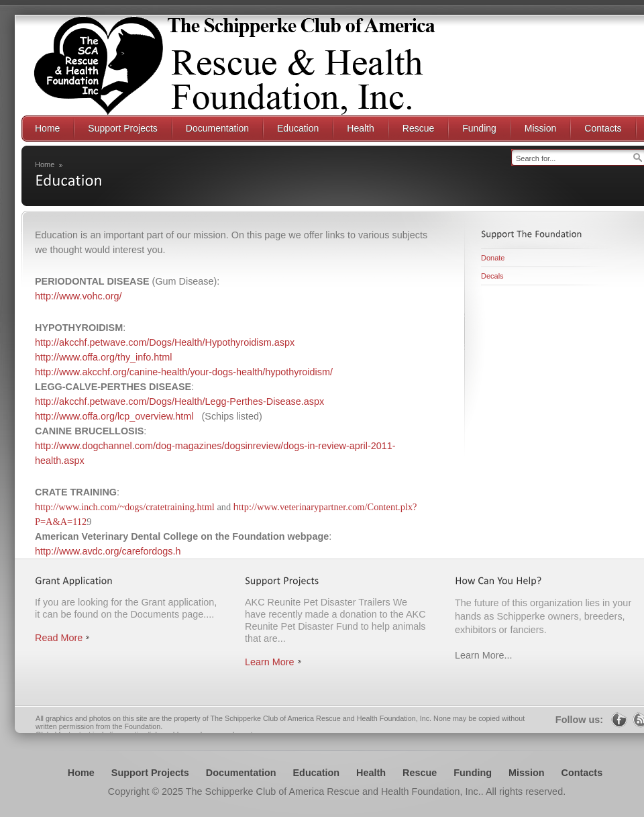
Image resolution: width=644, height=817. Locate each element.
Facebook (619, 720)
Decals (492, 276)
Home (45, 164)
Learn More (270, 662)
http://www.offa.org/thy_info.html (104, 357)
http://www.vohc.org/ (78, 296)
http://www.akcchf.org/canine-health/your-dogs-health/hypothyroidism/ (184, 372)
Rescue (420, 773)
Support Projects (150, 773)
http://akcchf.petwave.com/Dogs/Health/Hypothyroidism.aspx (165, 342)
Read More (59, 638)
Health (371, 773)
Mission (527, 773)
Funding (473, 773)
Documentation (241, 773)
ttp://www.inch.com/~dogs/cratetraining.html (127, 507)
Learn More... (484, 655)
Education (317, 773)
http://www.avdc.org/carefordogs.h (108, 551)
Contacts (582, 773)
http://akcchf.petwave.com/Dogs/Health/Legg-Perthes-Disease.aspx (179, 401)
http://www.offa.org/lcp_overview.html (114, 416)
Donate (493, 258)
